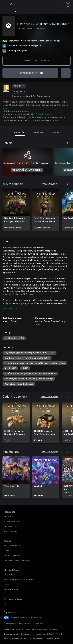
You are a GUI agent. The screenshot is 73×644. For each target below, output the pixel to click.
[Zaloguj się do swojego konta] (68, 4)
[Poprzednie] (61, 143)
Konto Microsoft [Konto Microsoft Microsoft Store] (10, 574)
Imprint (28, 629)
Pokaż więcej (10, 308)
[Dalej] (67, 143)
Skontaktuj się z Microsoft (13, 629)
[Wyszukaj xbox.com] (11, 4)
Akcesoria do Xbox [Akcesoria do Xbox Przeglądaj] (10, 531)
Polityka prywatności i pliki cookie (45, 629)
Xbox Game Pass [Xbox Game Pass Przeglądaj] (10, 526)
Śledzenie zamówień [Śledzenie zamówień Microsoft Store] (11, 589)
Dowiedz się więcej (44, 114)
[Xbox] (8, 11)
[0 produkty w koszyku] (61, 4)
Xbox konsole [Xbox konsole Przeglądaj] (9, 516)
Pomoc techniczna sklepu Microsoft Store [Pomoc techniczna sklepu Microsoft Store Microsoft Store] (19, 579)
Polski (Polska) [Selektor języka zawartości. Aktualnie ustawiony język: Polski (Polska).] (14, 612)
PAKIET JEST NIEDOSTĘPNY (36, 61)
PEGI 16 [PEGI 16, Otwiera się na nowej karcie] (19, 86)
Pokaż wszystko (49, 184)
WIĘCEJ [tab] (55, 132)
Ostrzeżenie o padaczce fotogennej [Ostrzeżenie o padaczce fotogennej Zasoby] (17, 560)
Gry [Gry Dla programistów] (5, 604)
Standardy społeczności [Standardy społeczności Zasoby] (12, 555)
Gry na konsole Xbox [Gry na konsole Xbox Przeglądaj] (11, 521)
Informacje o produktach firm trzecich (48, 634)
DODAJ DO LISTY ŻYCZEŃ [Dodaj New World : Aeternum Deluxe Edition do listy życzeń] (30, 73)
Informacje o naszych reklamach (16, 639)
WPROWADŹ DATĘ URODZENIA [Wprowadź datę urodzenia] (27, 170)
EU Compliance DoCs (37, 639)
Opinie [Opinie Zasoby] (6, 550)
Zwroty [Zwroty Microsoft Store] (6, 584)
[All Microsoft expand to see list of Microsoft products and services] (4, 4)
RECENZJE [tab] (38, 132)
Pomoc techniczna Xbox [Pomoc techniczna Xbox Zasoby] (12, 545)
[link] (16, 210)
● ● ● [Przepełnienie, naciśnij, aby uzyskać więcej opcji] (66, 73)
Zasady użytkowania (11, 634)
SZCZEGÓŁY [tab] (20, 132)
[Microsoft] (36, 2)
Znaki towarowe (27, 634)
